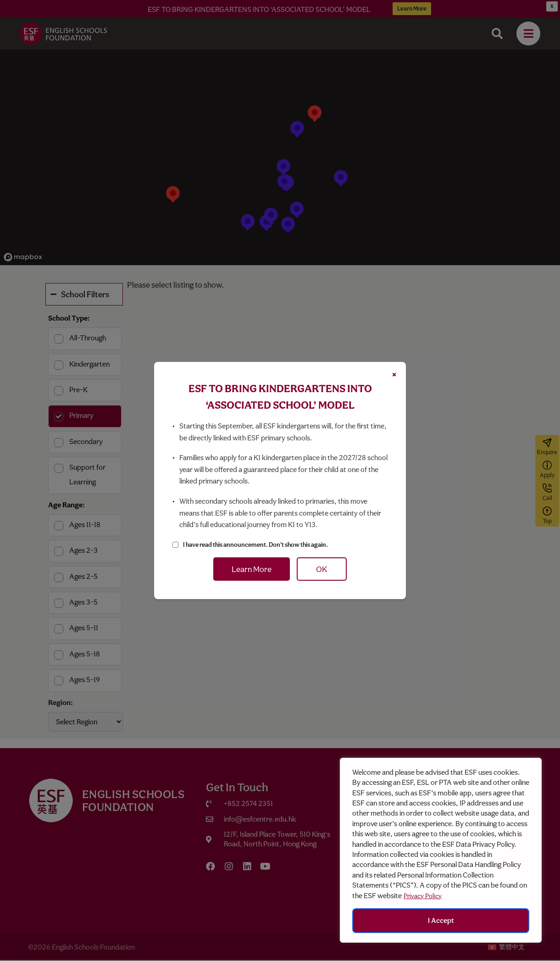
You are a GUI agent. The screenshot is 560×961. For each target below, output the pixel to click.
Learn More (252, 569)
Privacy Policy (423, 896)
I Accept (441, 920)
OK (322, 569)
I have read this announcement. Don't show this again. (255, 544)
